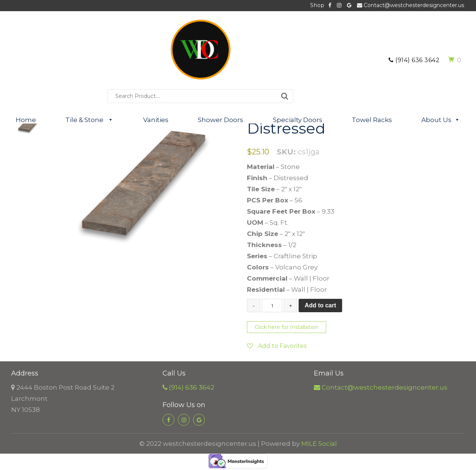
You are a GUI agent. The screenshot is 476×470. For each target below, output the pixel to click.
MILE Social (319, 444)
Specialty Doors (298, 120)
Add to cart (320, 305)
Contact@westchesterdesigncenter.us (411, 5)
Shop (317, 5)
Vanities (156, 120)
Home (26, 120)
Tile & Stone (89, 120)
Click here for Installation (287, 327)
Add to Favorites (277, 346)
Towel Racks (372, 120)
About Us (441, 120)
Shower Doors (221, 120)
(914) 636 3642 (414, 60)
